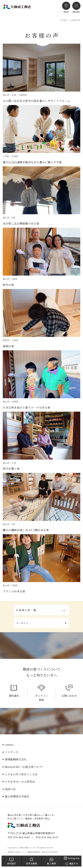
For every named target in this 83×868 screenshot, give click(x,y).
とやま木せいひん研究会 (20, 782)
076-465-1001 (21, 837)
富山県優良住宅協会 (17, 796)
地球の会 (10, 789)
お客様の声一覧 (26, 610)
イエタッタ (12, 752)
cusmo (9, 745)
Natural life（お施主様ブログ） (25, 767)
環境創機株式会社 (16, 759)
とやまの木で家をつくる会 (21, 774)
